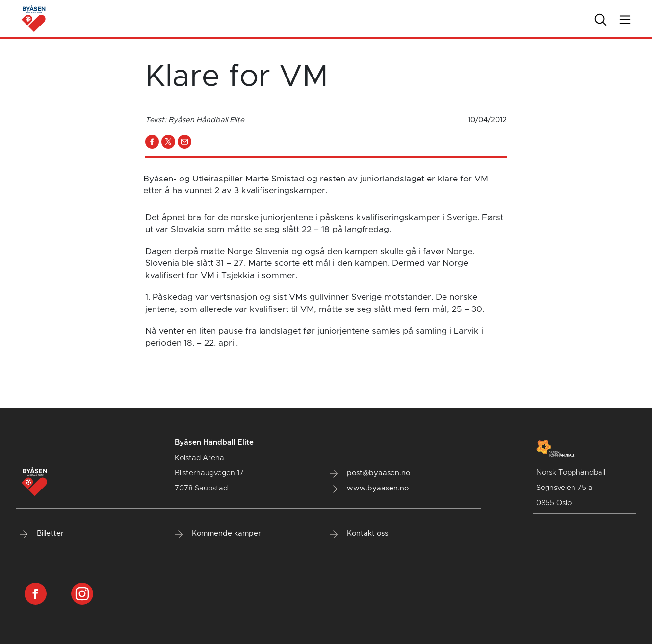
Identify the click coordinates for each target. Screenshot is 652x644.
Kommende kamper (218, 534)
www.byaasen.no (369, 489)
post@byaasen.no (370, 473)
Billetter (42, 534)
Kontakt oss (359, 534)
